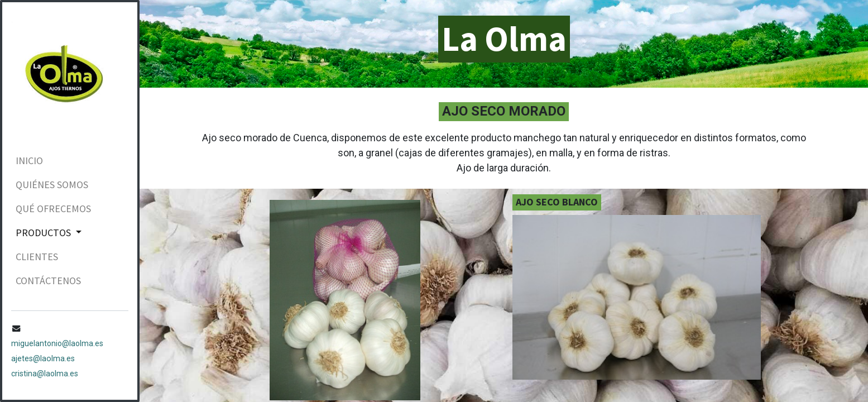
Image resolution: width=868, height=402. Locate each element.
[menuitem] (70, 161)
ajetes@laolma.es (43, 359)
